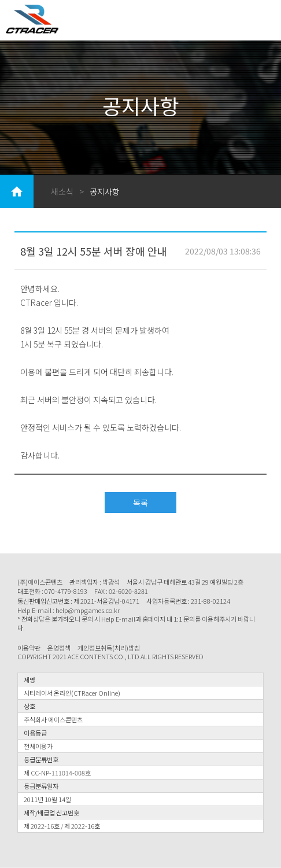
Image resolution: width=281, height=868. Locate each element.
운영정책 (59, 648)
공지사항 (105, 191)
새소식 (62, 191)
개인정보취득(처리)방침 (109, 648)
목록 (140, 503)
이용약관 (29, 648)
